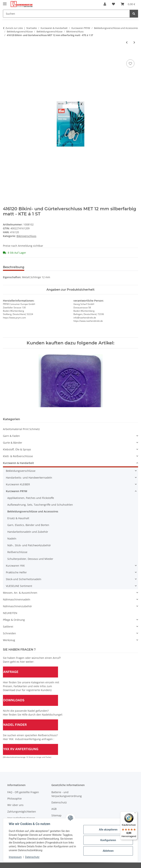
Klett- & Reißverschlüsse (18, 456)
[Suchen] (66, 14)
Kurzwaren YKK (15, 566)
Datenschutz (32, 857)
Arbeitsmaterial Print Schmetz (21, 429)
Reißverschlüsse (17, 552)
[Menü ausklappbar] (5, 2)
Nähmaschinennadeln (17, 599)
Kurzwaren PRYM (17, 491)
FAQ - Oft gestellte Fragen (23, 792)
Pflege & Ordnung (14, 620)
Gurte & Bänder (13, 443)
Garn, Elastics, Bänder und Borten (28, 525)
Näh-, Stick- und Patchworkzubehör (29, 545)
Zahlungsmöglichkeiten (22, 812)
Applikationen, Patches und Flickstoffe (31, 498)
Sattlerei (8, 627)
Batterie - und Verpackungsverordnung (67, 794)
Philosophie (15, 799)
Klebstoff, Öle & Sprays (17, 449)
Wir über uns (15, 805)
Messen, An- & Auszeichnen (20, 593)
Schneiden (9, 633)
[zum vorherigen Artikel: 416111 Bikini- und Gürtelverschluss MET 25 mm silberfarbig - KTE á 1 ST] (127, 42)
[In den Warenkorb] (6, 55)
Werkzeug (9, 640)
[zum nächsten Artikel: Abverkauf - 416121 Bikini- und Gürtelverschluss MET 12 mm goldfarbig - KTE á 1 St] (134, 42)
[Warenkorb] (128, 4)
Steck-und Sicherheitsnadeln (24, 579)
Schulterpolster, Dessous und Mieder (30, 559)
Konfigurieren (108, 840)
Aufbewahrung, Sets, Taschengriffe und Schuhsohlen (40, 505)
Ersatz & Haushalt (18, 518)
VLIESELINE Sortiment (19, 586)
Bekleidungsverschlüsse (21, 471)
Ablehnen (108, 851)
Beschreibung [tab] (14, 267)
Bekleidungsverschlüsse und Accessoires (33, 511)
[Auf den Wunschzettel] (130, 64)
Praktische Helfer (16, 572)
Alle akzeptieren (108, 830)
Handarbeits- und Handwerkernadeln (29, 478)
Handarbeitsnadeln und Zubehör (28, 532)
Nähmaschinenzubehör (17, 606)
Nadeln (12, 538)
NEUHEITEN (10, 613)
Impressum (15, 857)
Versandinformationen (21, 818)
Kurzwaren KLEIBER (18, 484)
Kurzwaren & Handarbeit (18, 463)
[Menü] (135, 814)
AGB (54, 809)
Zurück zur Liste (14, 28)
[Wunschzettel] (113, 4)
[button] (105, 4)
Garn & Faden (11, 436)
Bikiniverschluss (26, 236)
